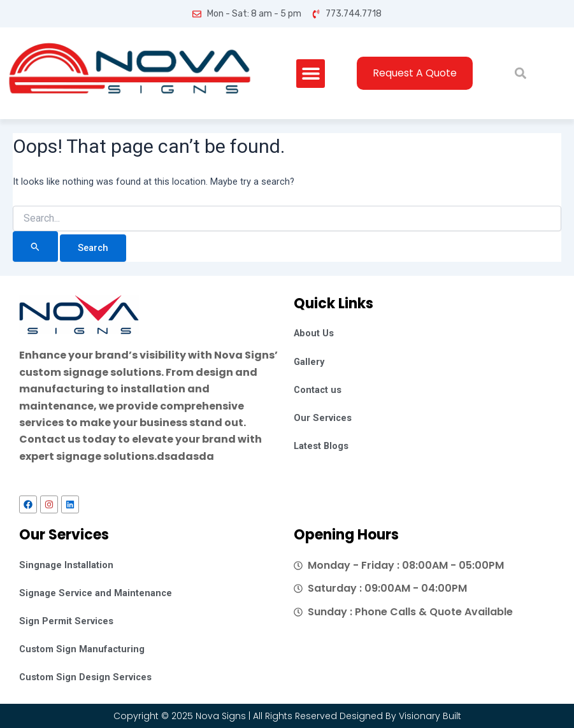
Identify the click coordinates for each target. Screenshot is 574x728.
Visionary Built (430, 716)
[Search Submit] (35, 246)
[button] (311, 74)
